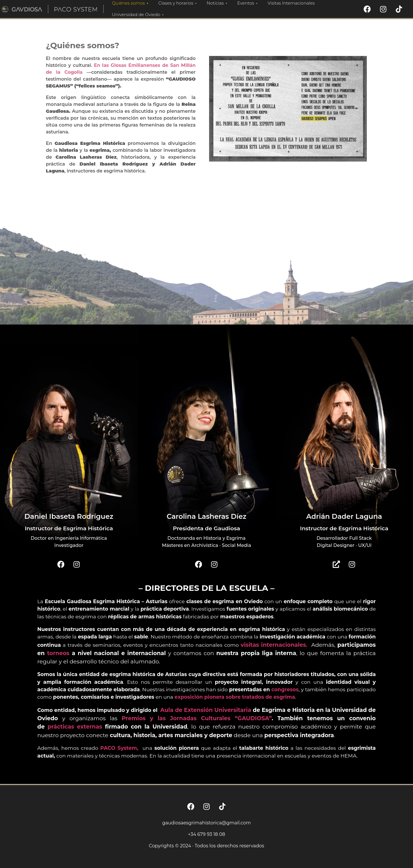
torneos (58, 653)
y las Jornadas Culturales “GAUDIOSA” (211, 718)
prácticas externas (75, 727)
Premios (136, 718)
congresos (285, 689)
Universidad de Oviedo (139, 14)
